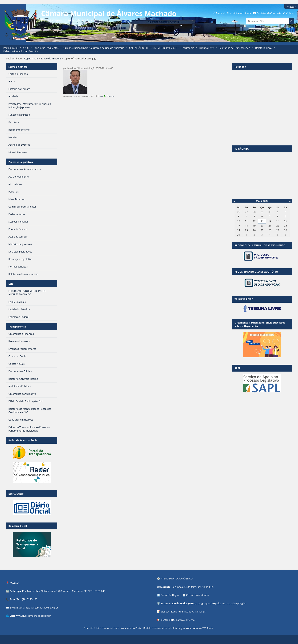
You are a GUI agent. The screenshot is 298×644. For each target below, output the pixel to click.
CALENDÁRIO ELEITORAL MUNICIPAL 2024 (153, 48)
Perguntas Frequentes (46, 48)
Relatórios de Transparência (235, 48)
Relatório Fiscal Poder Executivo (21, 51)
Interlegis (178, 628)
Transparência (17, 327)
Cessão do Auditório (197, 595)
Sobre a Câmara (18, 67)
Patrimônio (188, 48)
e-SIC (26, 48)
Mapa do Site (223, 13)
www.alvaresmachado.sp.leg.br (33, 616)
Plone (210, 628)
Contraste (276, 13)
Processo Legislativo (21, 162)
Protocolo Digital (170, 595)
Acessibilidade (243, 13)
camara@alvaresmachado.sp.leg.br (38, 608)
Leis (11, 284)
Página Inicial (11, 48)
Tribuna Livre (206, 48)
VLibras (290, 13)
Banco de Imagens (51, 58)
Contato (261, 13)
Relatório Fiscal (264, 48)
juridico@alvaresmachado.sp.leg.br (226, 603)
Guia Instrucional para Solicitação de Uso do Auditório (94, 48)
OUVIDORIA (168, 620)
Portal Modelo (143, 628)
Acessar (291, 7)
